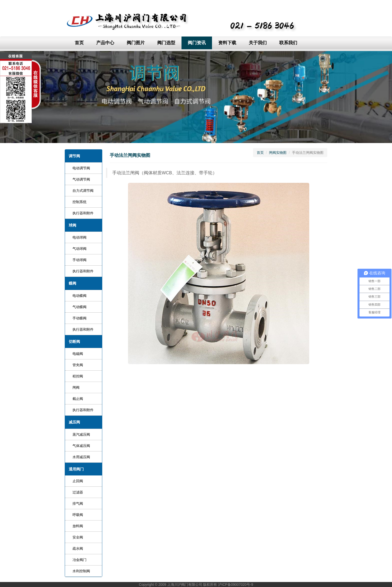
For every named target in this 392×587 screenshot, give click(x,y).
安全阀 (78, 537)
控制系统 (79, 202)
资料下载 (227, 43)
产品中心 (105, 43)
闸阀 (76, 387)
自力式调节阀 (83, 191)
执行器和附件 (83, 213)
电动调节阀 (81, 168)
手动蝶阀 (79, 318)
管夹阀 (78, 365)
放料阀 (78, 526)
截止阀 (78, 399)
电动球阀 (79, 237)
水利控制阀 (81, 571)
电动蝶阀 (79, 296)
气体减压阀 (81, 446)
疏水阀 (78, 548)
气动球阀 (79, 249)
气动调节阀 (81, 179)
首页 (79, 43)
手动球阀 (79, 260)
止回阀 (78, 481)
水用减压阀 (81, 457)
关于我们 (258, 43)
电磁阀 (78, 354)
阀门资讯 (197, 43)
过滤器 (78, 492)
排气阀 (78, 503)
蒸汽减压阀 (81, 434)
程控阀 (78, 376)
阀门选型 (166, 43)
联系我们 (288, 43)
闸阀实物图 (278, 153)
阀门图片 (136, 43)
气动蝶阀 (79, 307)
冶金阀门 (79, 560)
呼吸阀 (78, 515)
